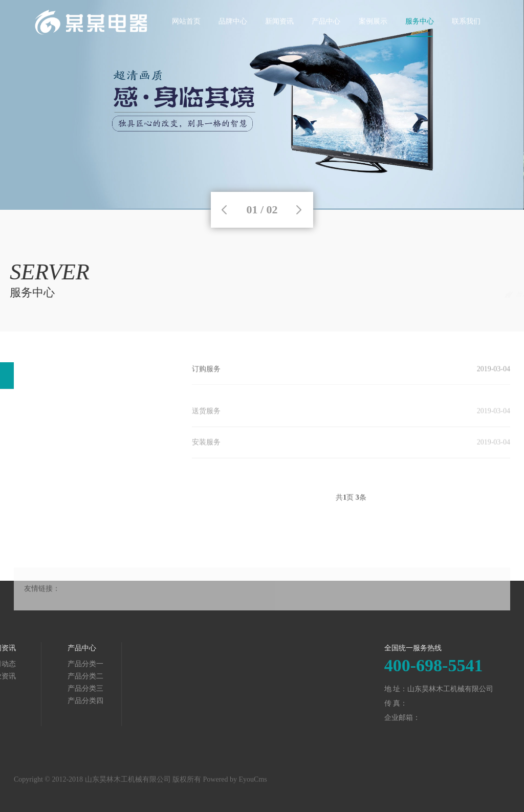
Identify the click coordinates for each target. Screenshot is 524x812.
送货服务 (206, 418)
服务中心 (420, 38)
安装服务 (206, 449)
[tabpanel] (262, 105)
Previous (224, 210)
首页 (430, 294)
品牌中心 (233, 38)
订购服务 (206, 371)
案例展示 (373, 38)
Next (299, 210)
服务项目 (496, 294)
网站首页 (186, 38)
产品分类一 (37, 664)
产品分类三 (37, 688)
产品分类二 (37, 676)
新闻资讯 (279, 38)
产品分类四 (37, 701)
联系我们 (466, 38)
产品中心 (326, 38)
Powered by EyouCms (234, 783)
